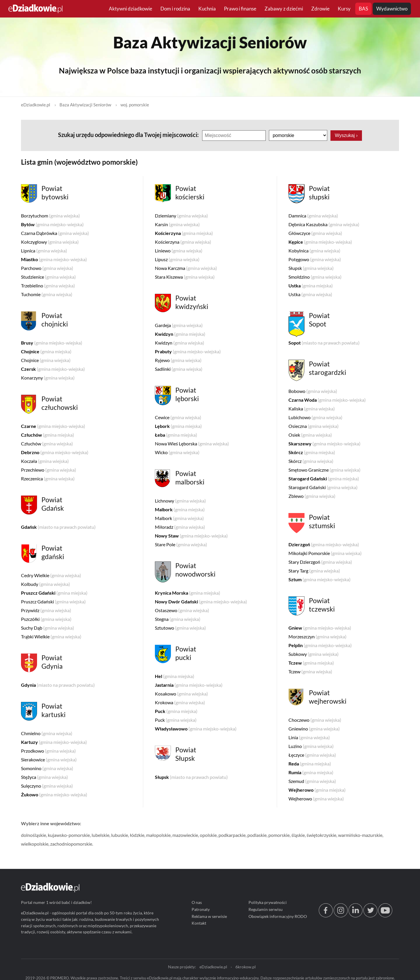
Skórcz (312, 452)
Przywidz (46, 610)
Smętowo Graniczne (324, 470)
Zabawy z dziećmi (284, 9)
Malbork (180, 509)
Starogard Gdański (324, 478)
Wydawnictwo (392, 9)
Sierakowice (49, 759)
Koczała (45, 461)
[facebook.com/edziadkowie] (326, 915)
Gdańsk (58, 527)
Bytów (52, 224)
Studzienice (48, 277)
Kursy (344, 9)
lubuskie (120, 835)
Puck (176, 711)
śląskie (298, 835)
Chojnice (46, 351)
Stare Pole (181, 544)
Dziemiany (181, 216)
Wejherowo (317, 790)
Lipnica (44, 251)
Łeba (176, 435)
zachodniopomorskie (71, 844)
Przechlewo (49, 470)
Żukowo (54, 794)
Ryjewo (178, 360)
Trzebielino (48, 286)
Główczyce (315, 233)
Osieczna (314, 426)
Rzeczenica (48, 478)
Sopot (324, 343)
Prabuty (188, 351)
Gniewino (314, 729)
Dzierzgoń (324, 544)
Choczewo (315, 720)
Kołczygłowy (50, 242)
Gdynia (58, 685)
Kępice (320, 242)
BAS (363, 9)
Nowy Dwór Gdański (201, 601)
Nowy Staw (191, 536)
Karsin (177, 224)
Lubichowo (315, 417)
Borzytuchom (50, 216)
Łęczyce (312, 755)
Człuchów (48, 435)
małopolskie (158, 835)
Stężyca (44, 777)
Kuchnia (207, 9)
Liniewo (179, 251)
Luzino (311, 746)
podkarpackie (232, 835)
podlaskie (257, 835)
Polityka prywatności (268, 902)
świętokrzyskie (321, 835)
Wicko (177, 452)
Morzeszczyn (317, 636)
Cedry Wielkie (51, 575)
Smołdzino (315, 277)
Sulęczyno (47, 786)
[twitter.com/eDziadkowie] (370, 915)
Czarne (53, 426)
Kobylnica (314, 251)
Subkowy (314, 654)
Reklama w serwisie (209, 916)
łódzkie (137, 835)
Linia (309, 737)
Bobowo (313, 391)
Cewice (178, 417)
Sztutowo (180, 628)
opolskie (208, 835)
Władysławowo (196, 729)
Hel (175, 676)
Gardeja (179, 325)
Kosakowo (181, 694)
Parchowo (47, 268)
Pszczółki (46, 619)
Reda (310, 764)
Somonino (47, 768)
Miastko (54, 259)
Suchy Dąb (48, 628)
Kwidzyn (180, 334)
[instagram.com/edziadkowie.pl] (341, 915)
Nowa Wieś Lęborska (192, 444)
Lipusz (177, 259)
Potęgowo (315, 259)
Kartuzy (54, 742)
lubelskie (100, 835)
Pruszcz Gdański (54, 593)
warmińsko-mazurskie (360, 835)
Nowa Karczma (186, 268)
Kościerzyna (184, 233)
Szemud (312, 781)
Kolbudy (45, 584)
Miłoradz (180, 527)
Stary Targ (314, 571)
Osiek (310, 435)
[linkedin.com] (356, 915)
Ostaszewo (182, 610)
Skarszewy (324, 444)
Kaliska (312, 409)
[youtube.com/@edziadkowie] (385, 915)
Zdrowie (320, 9)
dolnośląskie (34, 835)
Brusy (52, 343)
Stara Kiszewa (185, 277)
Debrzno (55, 452)
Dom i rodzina (175, 9)
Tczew (311, 663)
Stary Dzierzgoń (320, 562)
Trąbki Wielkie (51, 636)
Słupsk (191, 777)
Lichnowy (180, 501)
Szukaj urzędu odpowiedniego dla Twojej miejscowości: (129, 135)
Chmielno (47, 733)
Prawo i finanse (240, 9)
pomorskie (279, 835)
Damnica (313, 216)
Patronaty (201, 909)
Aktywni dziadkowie (131, 9)
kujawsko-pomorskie (69, 835)
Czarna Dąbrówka (55, 233)
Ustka (311, 286)
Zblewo (312, 496)
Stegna (178, 619)
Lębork (178, 426)
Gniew (320, 628)
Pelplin (320, 645)
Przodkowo (48, 751)
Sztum (320, 579)
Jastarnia (189, 685)
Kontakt (199, 923)
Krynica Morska (188, 593)
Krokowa (180, 702)
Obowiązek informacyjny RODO (278, 916)
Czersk (53, 369)
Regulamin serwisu (266, 909)
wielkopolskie (35, 844)
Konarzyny (48, 378)
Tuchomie (47, 294)
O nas (197, 902)
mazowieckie (185, 835)
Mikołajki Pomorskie (325, 553)
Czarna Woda (327, 400)
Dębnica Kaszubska (324, 224)
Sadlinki (179, 369)
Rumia (311, 772)
